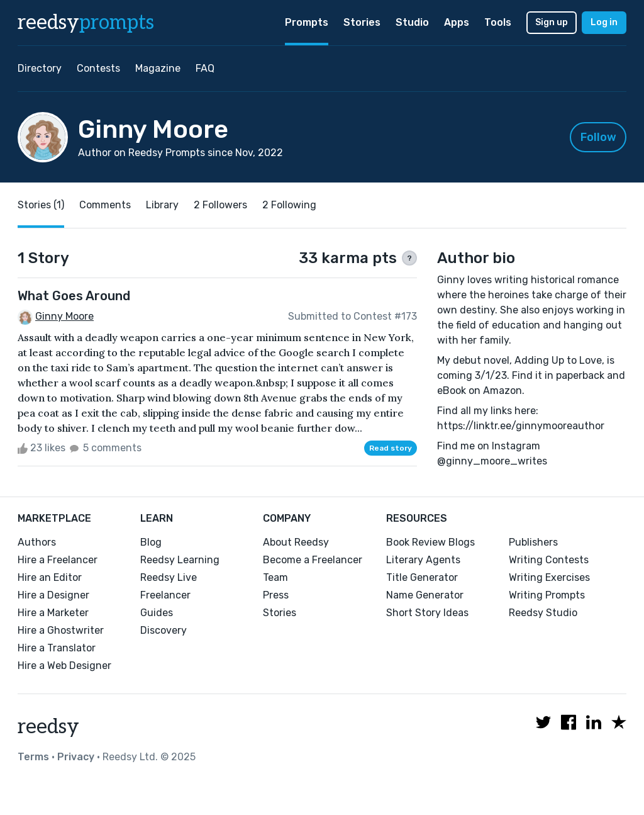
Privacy (76, 757)
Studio (412, 22)
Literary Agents (423, 560)
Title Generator (422, 577)
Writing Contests (549, 560)
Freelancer (165, 595)
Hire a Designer (53, 595)
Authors (37, 542)
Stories (362, 22)
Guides (157, 613)
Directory (40, 68)
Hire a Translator (57, 648)
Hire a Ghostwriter (61, 630)
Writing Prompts (547, 595)
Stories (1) (41, 205)
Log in (604, 22)
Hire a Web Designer (64, 666)
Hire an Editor (50, 577)
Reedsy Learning (180, 560)
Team (275, 577)
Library (162, 205)
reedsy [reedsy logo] (86, 23)
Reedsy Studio (543, 613)
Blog (151, 542)
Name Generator (425, 595)
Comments (105, 205)
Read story (391, 448)
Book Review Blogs (430, 542)
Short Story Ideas (427, 613)
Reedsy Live (169, 577)
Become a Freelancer (313, 560)
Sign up (552, 22)
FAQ (205, 68)
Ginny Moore (64, 316)
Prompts (307, 22)
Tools (498, 22)
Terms (33, 757)
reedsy (48, 727)
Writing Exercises (549, 577)
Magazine (158, 68)
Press (276, 595)
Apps (457, 22)
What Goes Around (74, 296)
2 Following (289, 205)
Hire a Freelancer (58, 560)
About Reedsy (296, 542)
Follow (598, 137)
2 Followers (220, 205)
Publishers (533, 542)
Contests (98, 68)
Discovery (164, 630)
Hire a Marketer (53, 613)
